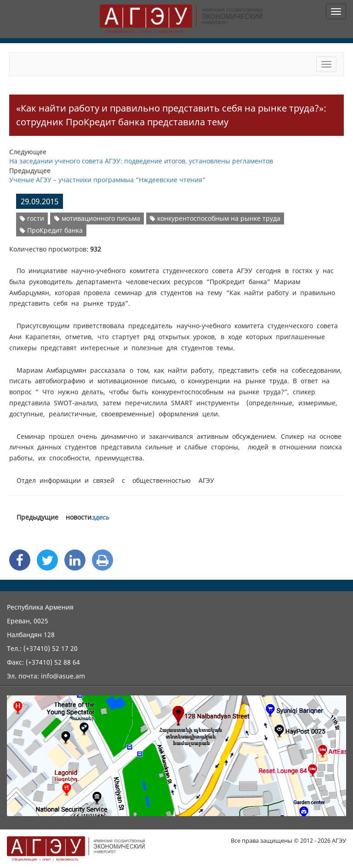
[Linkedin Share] (75, 560)
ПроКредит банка (51, 230)
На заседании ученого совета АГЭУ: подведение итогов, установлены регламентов (141, 161)
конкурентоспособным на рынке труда (215, 218)
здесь (100, 517)
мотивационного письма (97, 218)
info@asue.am (63, 676)
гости (32, 218)
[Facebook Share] (20, 560)
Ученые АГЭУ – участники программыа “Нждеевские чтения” (107, 180)
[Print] (102, 560)
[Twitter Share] (47, 560)
